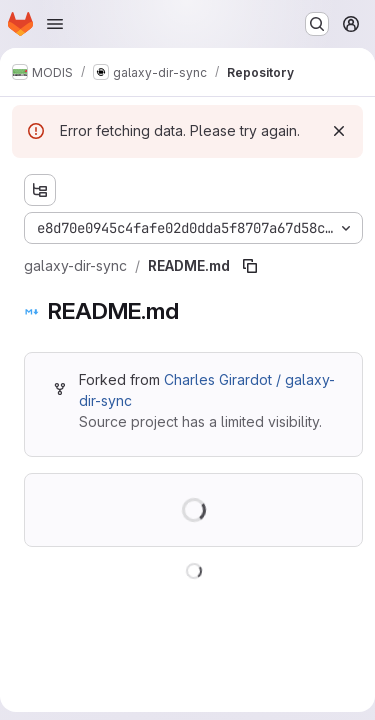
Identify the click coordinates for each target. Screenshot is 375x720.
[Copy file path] (250, 266)
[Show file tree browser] (40, 190)
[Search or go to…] (317, 24)
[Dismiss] (339, 131)
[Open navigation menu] (55, 24)
